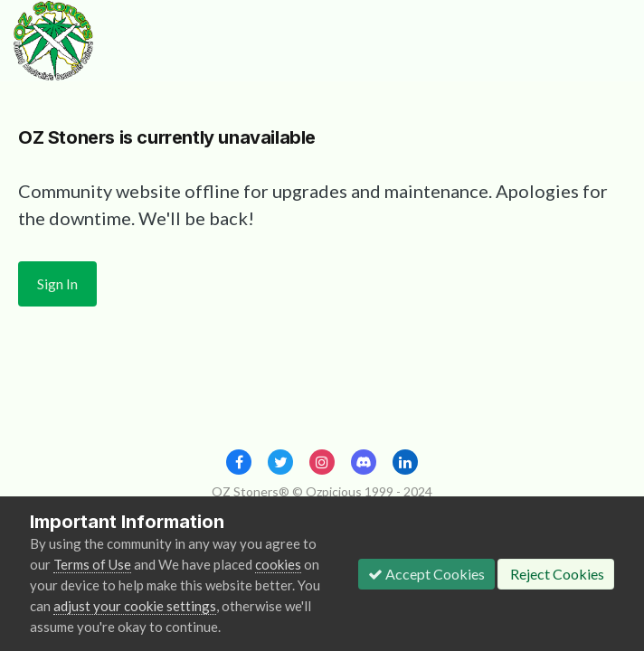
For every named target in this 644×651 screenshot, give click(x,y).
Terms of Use (92, 564)
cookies (278, 564)
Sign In (57, 283)
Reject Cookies (556, 574)
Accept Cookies (426, 574)
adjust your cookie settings (135, 606)
